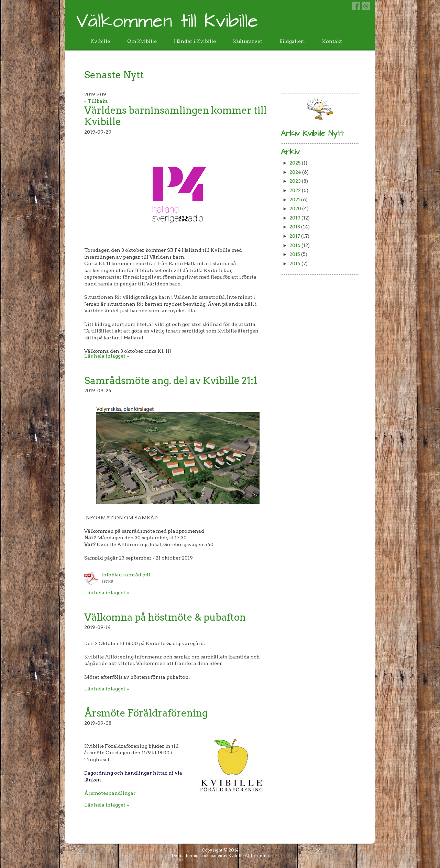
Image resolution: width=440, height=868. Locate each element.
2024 (295, 172)
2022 (295, 190)
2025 (295, 163)
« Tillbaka (96, 101)
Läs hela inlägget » (107, 356)
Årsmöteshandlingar (110, 793)
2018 (295, 227)
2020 (295, 208)
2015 (295, 254)
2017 (295, 236)
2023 (295, 181)
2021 (295, 200)
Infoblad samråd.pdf (126, 575)
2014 (295, 263)
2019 (295, 218)
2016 (295, 245)
